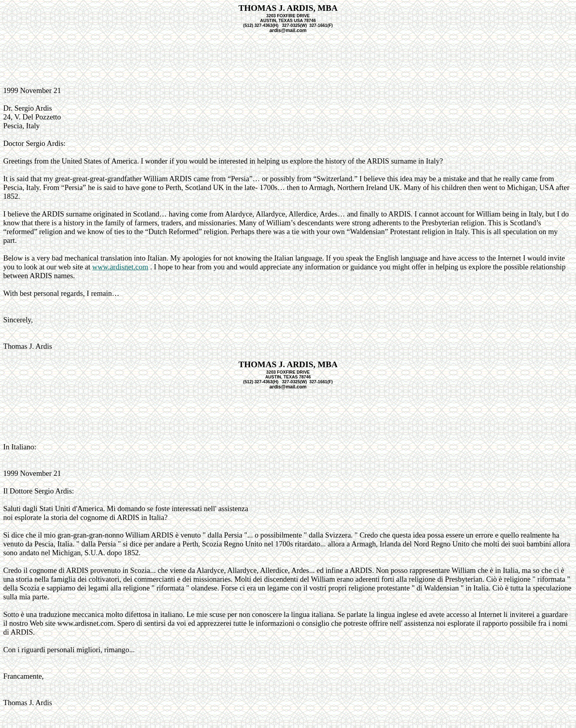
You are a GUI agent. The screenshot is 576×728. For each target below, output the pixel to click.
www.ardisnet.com (120, 267)
